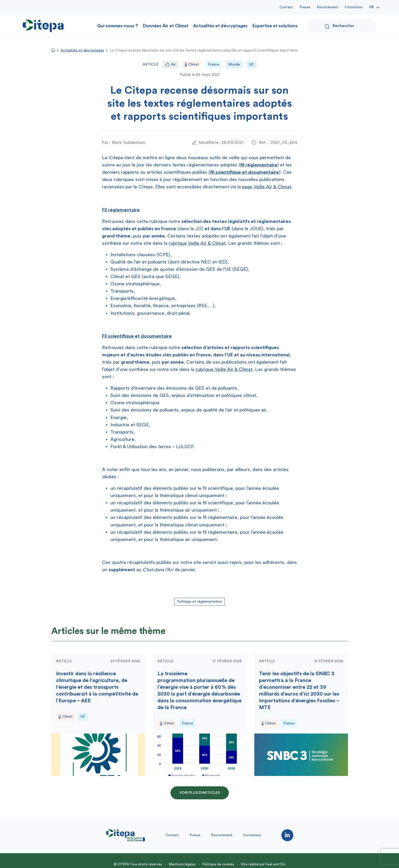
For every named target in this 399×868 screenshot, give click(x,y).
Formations (354, 7)
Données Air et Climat (166, 26)
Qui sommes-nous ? (118, 26)
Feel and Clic (275, 864)
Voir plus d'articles (200, 793)
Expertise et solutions (275, 26)
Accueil (53, 50)
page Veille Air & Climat (267, 187)
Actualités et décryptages (220, 26)
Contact (286, 7)
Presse (305, 7)
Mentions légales (182, 864)
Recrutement (328, 7)
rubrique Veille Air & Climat (197, 243)
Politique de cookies (218, 864)
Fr (372, 7)
